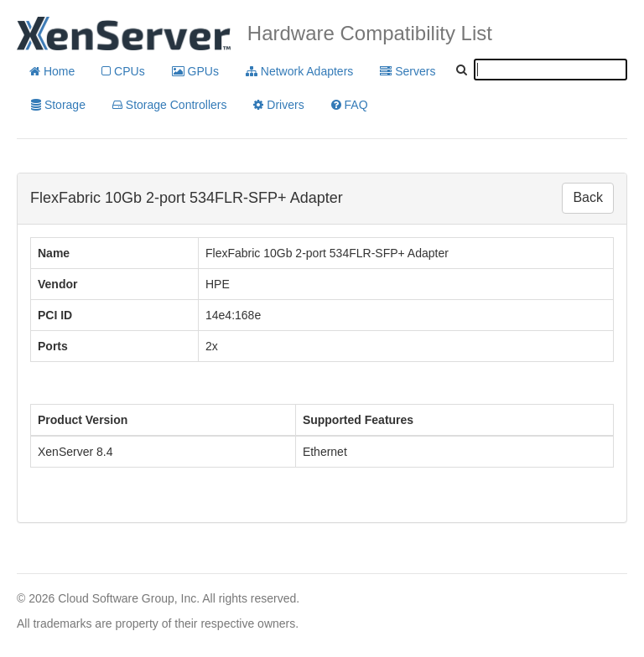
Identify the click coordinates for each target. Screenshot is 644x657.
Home (52, 71)
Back (588, 197)
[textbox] (551, 70)
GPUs (195, 71)
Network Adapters (299, 71)
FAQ (350, 105)
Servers (408, 71)
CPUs (123, 71)
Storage (58, 105)
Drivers (278, 105)
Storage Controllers (170, 105)
